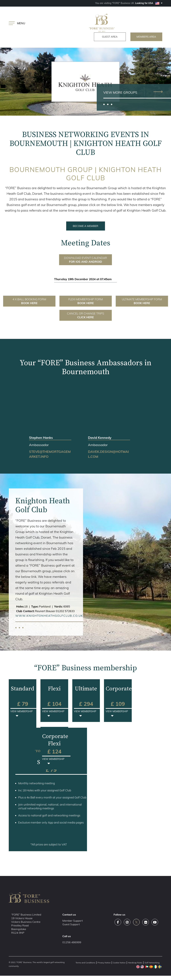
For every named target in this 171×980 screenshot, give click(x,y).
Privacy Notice (104, 963)
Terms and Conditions (85, 963)
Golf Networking (152, 963)
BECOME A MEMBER (85, 226)
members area (144, 37)
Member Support (73, 921)
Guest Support (71, 925)
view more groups (120, 93)
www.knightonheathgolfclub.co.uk (49, 616)
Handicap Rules (135, 963)
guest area (102, 37)
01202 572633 (65, 612)
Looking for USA (149, 3)
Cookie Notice (119, 963)
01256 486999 (72, 943)
